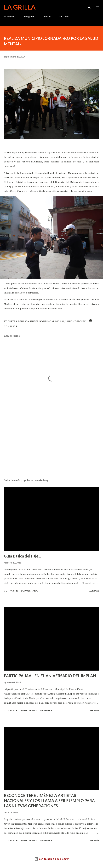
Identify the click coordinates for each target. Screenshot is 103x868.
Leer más (94, 591)
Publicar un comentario (36, 710)
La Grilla (20, 7)
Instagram (28, 16)
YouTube (64, 16)
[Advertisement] (51, 445)
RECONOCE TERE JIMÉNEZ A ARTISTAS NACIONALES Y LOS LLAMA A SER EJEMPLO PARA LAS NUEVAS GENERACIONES (49, 801)
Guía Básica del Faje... (22, 556)
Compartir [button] (11, 326)
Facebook (9, 16)
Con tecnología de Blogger (52, 859)
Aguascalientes (28, 321)
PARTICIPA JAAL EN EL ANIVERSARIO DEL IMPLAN (50, 676)
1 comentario (29, 591)
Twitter (46, 16)
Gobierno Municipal (52, 321)
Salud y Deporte (75, 321)
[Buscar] (89, 6)
